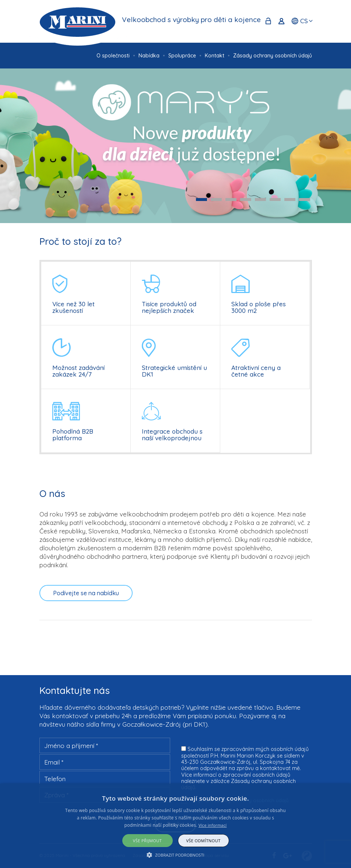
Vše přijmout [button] (147, 841)
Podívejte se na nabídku (86, 593)
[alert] (175, 826)
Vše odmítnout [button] (203, 841)
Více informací (213, 825)
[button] (175, 855)
